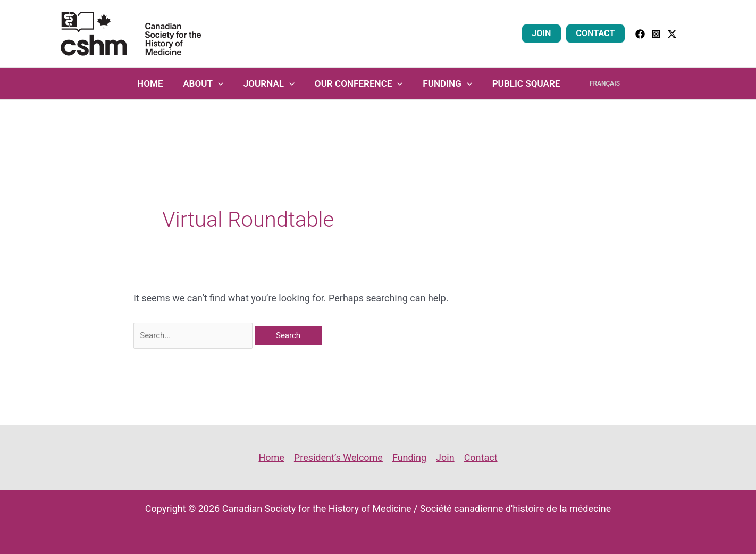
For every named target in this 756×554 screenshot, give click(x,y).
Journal (272, 83)
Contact (597, 33)
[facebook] (640, 34)
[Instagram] (656, 34)
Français (599, 83)
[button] (692, 34)
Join (545, 33)
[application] (223, 83)
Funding (447, 83)
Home (157, 83)
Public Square (524, 83)
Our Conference (360, 83)
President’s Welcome (338, 458)
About (208, 83)
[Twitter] (672, 34)
